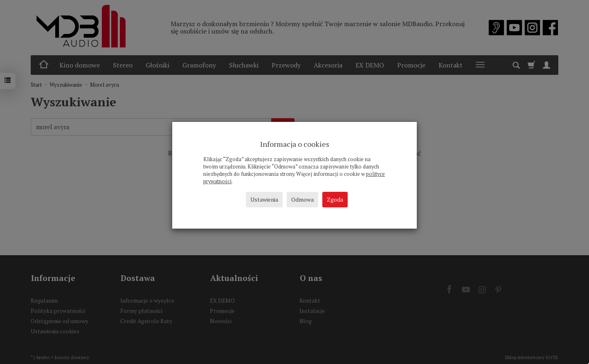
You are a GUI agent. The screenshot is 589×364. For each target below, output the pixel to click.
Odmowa (302, 199)
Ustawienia (264, 199)
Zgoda (335, 199)
